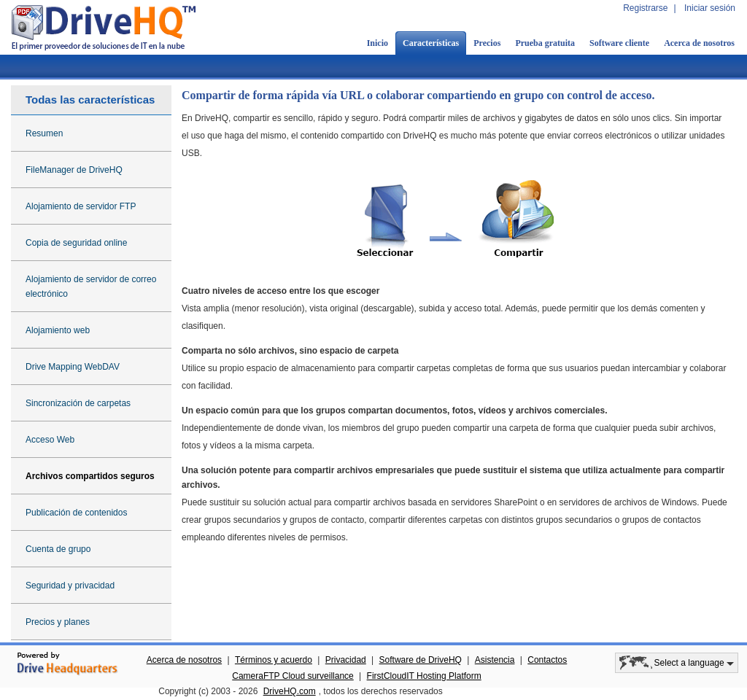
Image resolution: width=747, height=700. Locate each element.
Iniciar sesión (710, 8)
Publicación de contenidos (76, 513)
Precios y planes (58, 622)
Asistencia (495, 660)
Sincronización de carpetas (78, 403)
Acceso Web (50, 440)
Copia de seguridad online (76, 243)
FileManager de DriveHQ (74, 170)
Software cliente (619, 43)
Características (431, 43)
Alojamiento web (58, 330)
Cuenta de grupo (58, 549)
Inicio (378, 43)
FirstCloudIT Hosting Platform (424, 676)
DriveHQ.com (290, 691)
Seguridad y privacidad (70, 586)
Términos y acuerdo (274, 660)
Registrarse (645, 8)
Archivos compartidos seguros (90, 476)
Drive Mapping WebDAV (73, 367)
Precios (487, 43)
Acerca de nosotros (699, 43)
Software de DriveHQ (421, 660)
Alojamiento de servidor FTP (81, 206)
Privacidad (346, 660)
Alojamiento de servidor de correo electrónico (91, 287)
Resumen (44, 133)
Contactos (547, 660)
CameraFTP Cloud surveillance (293, 676)
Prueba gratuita (545, 43)
